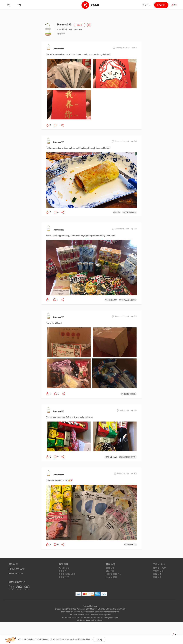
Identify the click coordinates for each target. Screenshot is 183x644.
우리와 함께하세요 (67, 574)
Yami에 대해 (64, 568)
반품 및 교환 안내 (114, 574)
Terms (86, 606)
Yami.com (99, 620)
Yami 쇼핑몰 (111, 577)
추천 (9, 5)
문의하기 (63, 571)
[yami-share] (62, 125)
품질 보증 (157, 574)
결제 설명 (110, 568)
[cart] (174, 635)
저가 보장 (157, 577)
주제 (19, 5)
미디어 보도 (64, 577)
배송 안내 (110, 571)
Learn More (86, 639)
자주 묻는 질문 (160, 568)
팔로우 (80, 25)
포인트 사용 (158, 571)
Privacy (94, 606)
